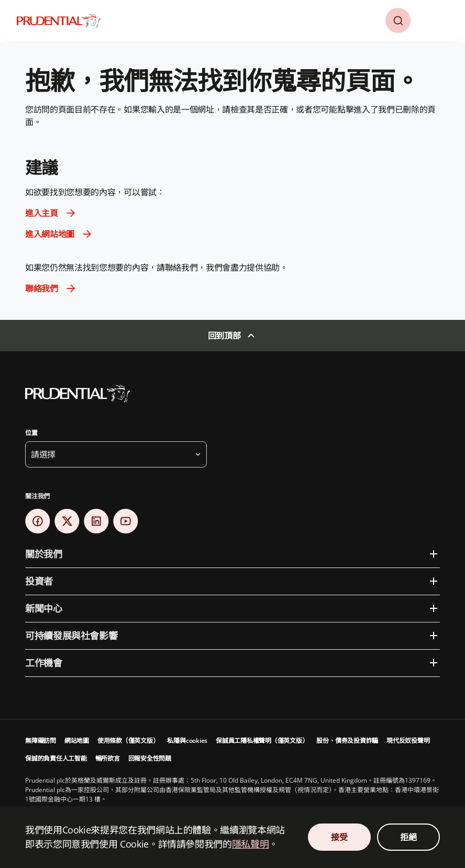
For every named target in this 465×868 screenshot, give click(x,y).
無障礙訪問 (41, 741)
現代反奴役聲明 (408, 741)
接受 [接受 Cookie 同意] (339, 837)
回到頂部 (224, 336)
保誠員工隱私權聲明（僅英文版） (262, 741)
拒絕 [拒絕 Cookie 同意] (408, 837)
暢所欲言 (108, 758)
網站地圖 (77, 741)
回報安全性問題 (150, 758)
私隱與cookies (187, 741)
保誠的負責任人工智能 (56, 758)
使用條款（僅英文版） (128, 741)
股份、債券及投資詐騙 (347, 741)
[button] (398, 20)
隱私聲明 (251, 844)
